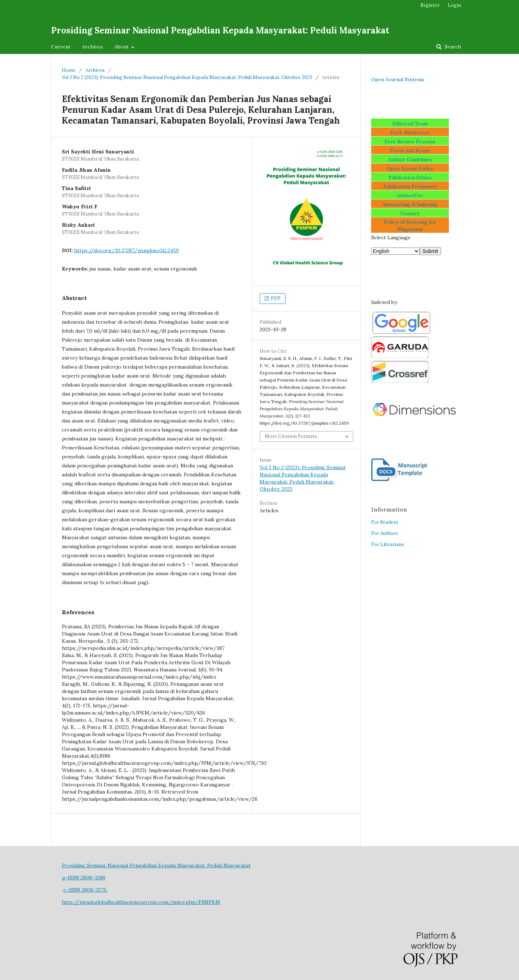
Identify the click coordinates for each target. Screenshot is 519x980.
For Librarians (388, 544)
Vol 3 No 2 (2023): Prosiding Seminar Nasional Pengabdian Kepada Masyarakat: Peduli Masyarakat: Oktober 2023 (187, 77)
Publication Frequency (410, 186)
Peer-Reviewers (410, 133)
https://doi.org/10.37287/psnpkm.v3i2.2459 (126, 250)
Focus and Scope (410, 151)
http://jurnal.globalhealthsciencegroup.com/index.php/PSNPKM (141, 902)
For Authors (384, 533)
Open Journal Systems (398, 79)
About (122, 47)
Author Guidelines (410, 160)
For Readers (385, 522)
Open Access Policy (410, 168)
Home (69, 70)
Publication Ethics (410, 177)
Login (454, 5)
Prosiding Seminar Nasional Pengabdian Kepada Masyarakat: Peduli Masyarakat (220, 30)
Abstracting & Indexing (410, 204)
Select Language (391, 237)
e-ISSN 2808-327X (86, 890)
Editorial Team (410, 124)
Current (61, 47)
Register (430, 5)
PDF (275, 298)
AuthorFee (410, 195)
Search (452, 47)
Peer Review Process (410, 142)
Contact (410, 213)
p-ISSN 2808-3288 (84, 878)
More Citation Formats (291, 436)
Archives (92, 47)
